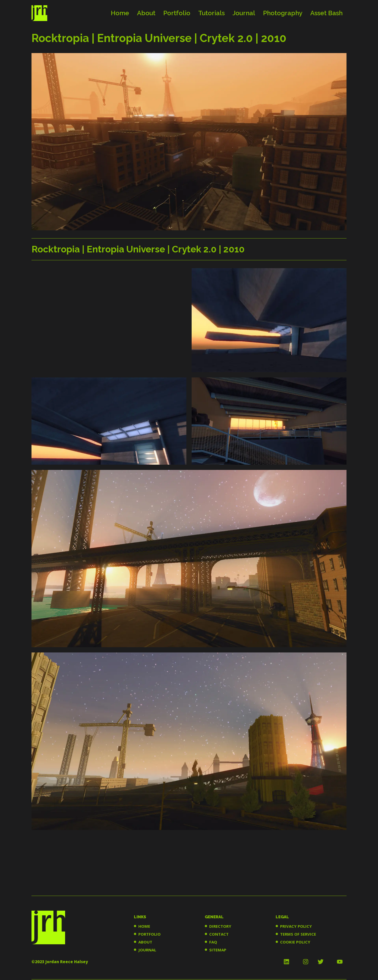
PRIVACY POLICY (296, 926)
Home (120, 13)
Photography (283, 13)
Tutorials (211, 13)
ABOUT (145, 942)
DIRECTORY (220, 926)
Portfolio (177, 13)
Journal (244, 13)
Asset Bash (326, 13)
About (146, 13)
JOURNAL (147, 950)
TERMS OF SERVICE (298, 934)
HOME (144, 926)
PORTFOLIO (149, 934)
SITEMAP (218, 950)
